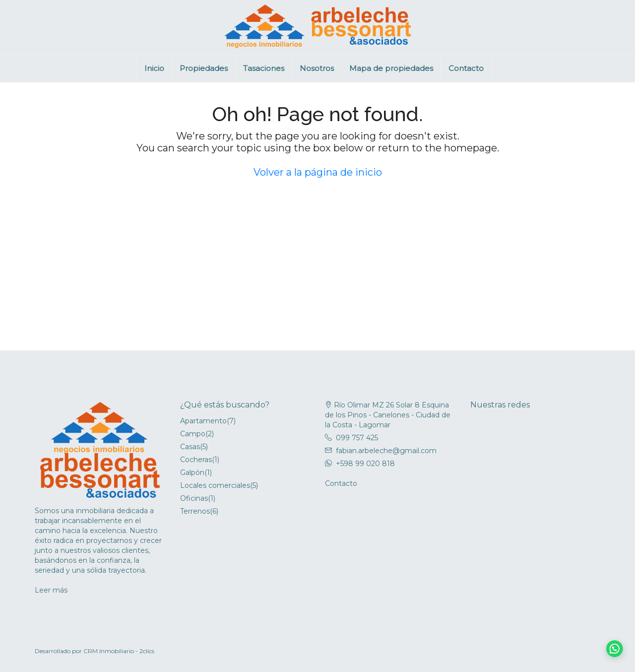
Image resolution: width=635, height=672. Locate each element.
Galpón (192, 472)
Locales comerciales (215, 485)
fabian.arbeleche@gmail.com (386, 451)
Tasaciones (264, 68)
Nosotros (317, 68)
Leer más (51, 590)
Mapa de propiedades (391, 68)
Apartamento (203, 421)
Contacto (466, 68)
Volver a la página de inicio (318, 172)
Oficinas (194, 498)
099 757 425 (357, 438)
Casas (190, 447)
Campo (193, 434)
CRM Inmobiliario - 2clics (119, 651)
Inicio (154, 68)
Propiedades (204, 68)
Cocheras (196, 460)
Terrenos (195, 511)
